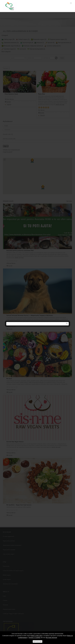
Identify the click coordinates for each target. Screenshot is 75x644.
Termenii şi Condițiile (34, 638)
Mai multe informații (51, 638)
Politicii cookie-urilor (36, 636)
